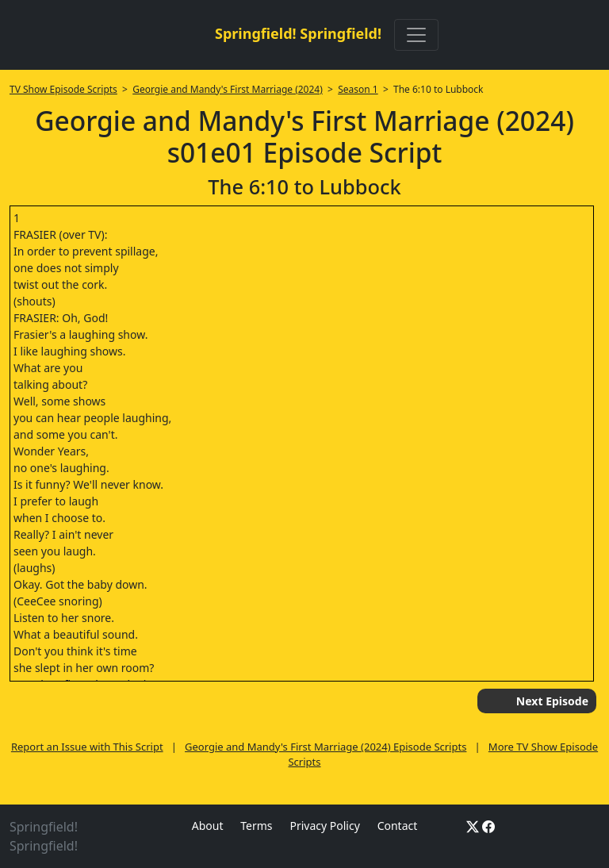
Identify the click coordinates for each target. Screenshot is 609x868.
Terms (256, 826)
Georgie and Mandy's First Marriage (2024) (228, 89)
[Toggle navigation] (416, 35)
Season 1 (358, 89)
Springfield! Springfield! (298, 33)
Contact (398, 826)
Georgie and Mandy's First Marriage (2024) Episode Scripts (326, 747)
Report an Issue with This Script (87, 747)
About (208, 826)
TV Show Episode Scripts (63, 89)
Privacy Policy (324, 826)
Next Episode (552, 701)
